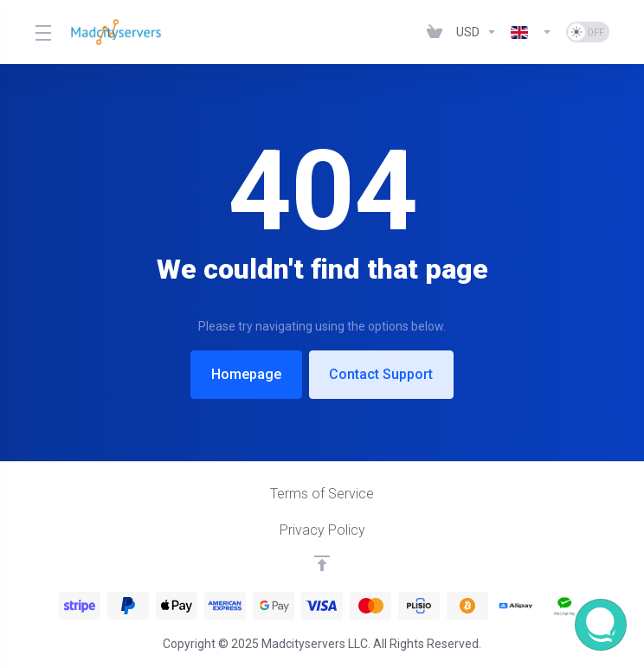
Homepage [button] (245, 374)
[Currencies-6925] (477, 32)
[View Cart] (435, 32)
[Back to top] (322, 563)
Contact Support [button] (383, 374)
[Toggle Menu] (42, 32)
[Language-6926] (531, 32)
